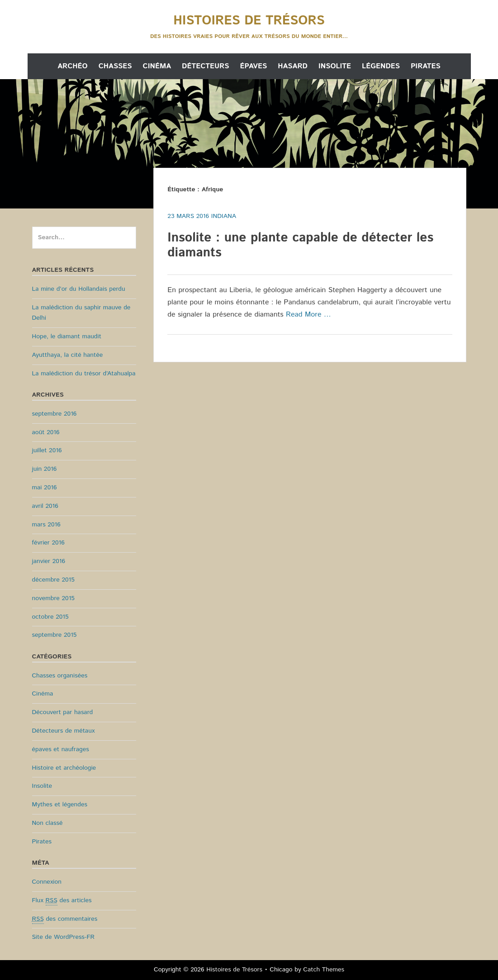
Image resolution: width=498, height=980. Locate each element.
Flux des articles (62, 901)
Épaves (253, 66)
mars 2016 (46, 525)
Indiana (224, 216)
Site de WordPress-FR (63, 937)
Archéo (72, 66)
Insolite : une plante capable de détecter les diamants (300, 246)
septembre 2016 (55, 414)
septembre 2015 (55, 635)
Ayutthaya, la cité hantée (68, 355)
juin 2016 (45, 469)
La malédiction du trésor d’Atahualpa (84, 374)
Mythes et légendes (60, 805)
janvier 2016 (49, 561)
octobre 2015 (50, 617)
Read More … (308, 315)
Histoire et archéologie (64, 768)
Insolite (335, 66)
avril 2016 (45, 506)
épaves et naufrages (61, 749)
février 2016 (48, 543)
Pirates (426, 66)
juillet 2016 (47, 450)
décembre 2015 (53, 580)
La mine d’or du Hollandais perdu (79, 289)
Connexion (47, 882)
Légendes (381, 66)
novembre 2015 (53, 598)
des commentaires (65, 919)
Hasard (293, 66)
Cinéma (157, 66)
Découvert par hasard (63, 712)
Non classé (47, 823)
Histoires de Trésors (249, 21)
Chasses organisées (60, 676)
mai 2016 (45, 488)
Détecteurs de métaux (64, 731)
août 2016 (46, 432)
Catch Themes (324, 970)
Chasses (115, 66)
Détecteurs (205, 66)
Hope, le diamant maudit (67, 336)
